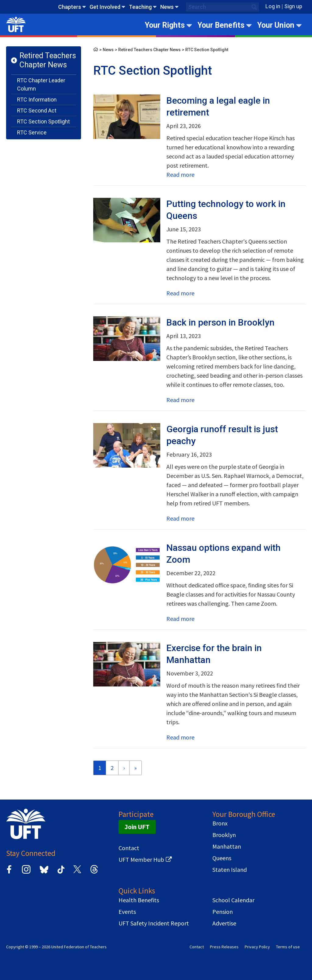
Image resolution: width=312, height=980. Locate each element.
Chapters (70, 7)
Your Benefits (221, 25)
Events (127, 912)
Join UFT (137, 827)
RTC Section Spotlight (43, 121)
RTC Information (37, 100)
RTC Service (32, 132)
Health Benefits (139, 900)
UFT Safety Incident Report (154, 923)
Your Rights (165, 25)
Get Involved (105, 7)
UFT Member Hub (141, 860)
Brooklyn (224, 835)
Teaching (140, 7)
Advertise (224, 923)
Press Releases (224, 947)
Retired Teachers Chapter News (48, 60)
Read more (180, 175)
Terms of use (288, 947)
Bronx (220, 823)
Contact (129, 848)
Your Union (276, 25)
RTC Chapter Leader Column (41, 84)
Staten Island (230, 870)
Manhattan (227, 846)
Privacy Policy (257, 947)
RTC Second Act (37, 110)
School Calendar (233, 900)
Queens (222, 858)
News (167, 7)
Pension (223, 912)
